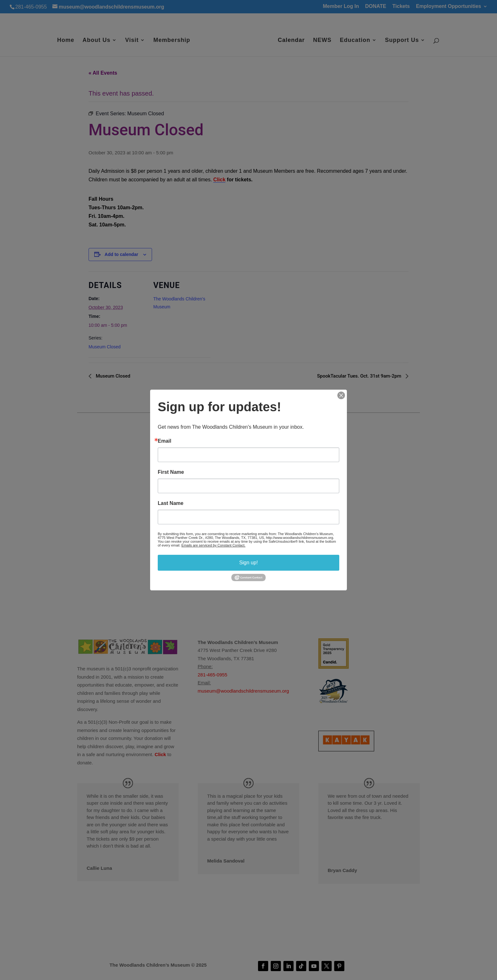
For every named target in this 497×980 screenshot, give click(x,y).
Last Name (171, 503)
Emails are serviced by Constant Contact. (214, 545)
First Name (171, 472)
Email (165, 441)
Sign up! (249, 563)
